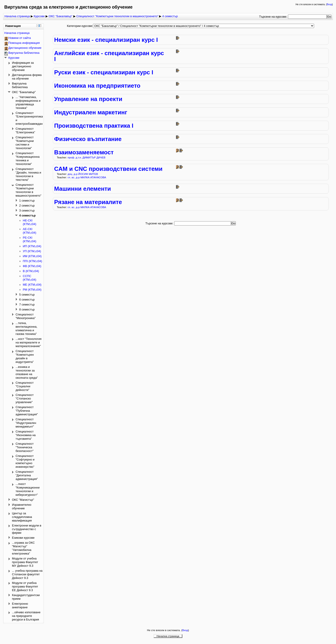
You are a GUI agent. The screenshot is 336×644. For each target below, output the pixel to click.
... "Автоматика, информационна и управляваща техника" (28, 102)
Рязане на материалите (88, 202)
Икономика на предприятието (97, 86)
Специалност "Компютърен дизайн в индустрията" (25, 356)
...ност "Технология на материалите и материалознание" (29, 342)
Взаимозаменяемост (84, 152)
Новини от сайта (20, 38)
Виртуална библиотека (24, 53)
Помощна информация (24, 43)
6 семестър (27, 300)
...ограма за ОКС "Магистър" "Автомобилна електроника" (23, 548)
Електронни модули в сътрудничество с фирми (27, 529)
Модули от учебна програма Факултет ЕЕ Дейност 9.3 (25, 586)
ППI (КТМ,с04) (32, 261)
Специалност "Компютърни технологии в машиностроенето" (117, 16)
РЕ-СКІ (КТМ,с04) (30, 239)
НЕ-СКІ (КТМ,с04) (30, 222)
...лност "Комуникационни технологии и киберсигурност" (28, 489)
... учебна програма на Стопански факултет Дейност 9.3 (27, 574)
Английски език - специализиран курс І (109, 56)
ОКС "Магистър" (23, 500)
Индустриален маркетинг (91, 112)
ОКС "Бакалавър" (61, 16)
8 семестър (27, 309)
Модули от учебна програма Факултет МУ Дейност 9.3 (25, 562)
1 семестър (27, 201)
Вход (329, 4)
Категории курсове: (80, 26)
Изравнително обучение (22, 507)
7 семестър (27, 304)
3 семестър (27, 210)
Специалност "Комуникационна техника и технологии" (28, 159)
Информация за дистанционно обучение (23, 66)
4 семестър (170, 16)
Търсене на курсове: (273, 17)
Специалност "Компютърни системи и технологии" (25, 143)
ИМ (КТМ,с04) (32, 256)
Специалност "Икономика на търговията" (26, 435)
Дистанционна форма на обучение (27, 77)
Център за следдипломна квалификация (22, 517)
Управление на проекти (88, 99)
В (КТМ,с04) (31, 271)
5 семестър (27, 295)
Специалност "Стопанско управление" (25, 398)
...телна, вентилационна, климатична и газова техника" (26, 328)
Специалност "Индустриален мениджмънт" (26, 423)
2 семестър (27, 206)
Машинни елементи (83, 189)
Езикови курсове (23, 538)
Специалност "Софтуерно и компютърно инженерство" (25, 461)
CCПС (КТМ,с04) (30, 278)
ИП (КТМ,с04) (32, 246)
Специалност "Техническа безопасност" (25, 447)
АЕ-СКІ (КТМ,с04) (30, 231)
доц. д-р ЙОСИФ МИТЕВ (83, 174)
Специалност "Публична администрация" (27, 411)
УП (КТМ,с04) (32, 251)
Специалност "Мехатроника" (26, 316)
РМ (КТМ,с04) (32, 290)
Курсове (39, 16)
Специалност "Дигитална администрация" (27, 475)
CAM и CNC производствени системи (108, 169)
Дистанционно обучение (25, 48)
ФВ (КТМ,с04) (32, 266)
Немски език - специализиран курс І (106, 40)
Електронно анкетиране (20, 605)
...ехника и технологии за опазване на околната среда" (27, 372)
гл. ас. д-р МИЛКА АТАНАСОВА (87, 177)
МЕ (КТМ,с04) (32, 285)
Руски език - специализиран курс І (104, 72)
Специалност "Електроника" (25, 130)
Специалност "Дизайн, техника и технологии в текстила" (28, 174)
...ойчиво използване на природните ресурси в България (26, 616)
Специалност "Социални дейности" (25, 386)
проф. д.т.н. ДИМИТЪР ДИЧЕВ (87, 157)
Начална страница (17, 16)
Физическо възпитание (88, 139)
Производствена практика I (94, 126)
